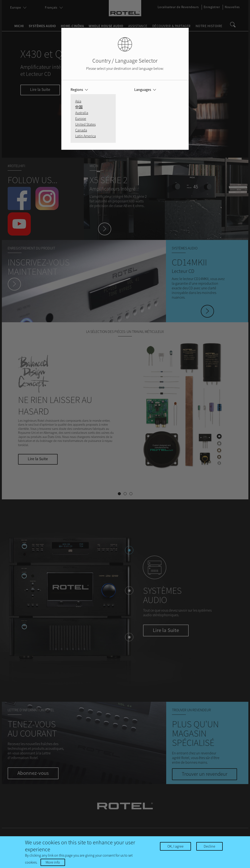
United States (85, 124)
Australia (82, 113)
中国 (79, 107)
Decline (209, 846)
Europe (81, 118)
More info (53, 862)
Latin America (86, 136)
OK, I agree (175, 846)
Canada (81, 130)
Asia (78, 101)
